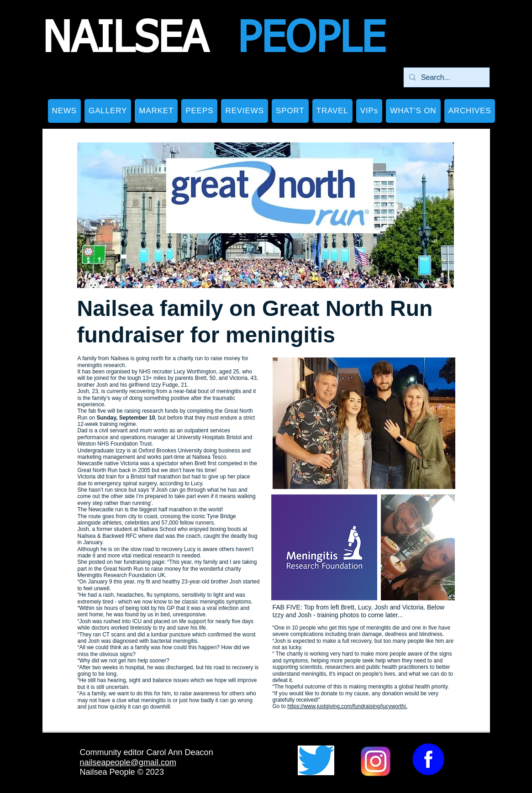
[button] (108, 111)
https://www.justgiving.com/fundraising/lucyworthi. (347, 706)
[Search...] (446, 77)
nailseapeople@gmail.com (128, 762)
